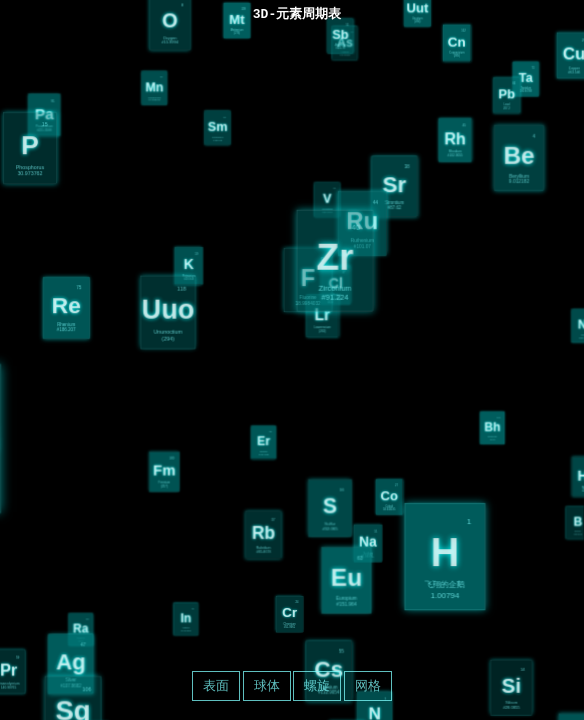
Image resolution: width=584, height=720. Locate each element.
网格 (368, 685)
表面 (216, 685)
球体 (267, 685)
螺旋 (317, 685)
